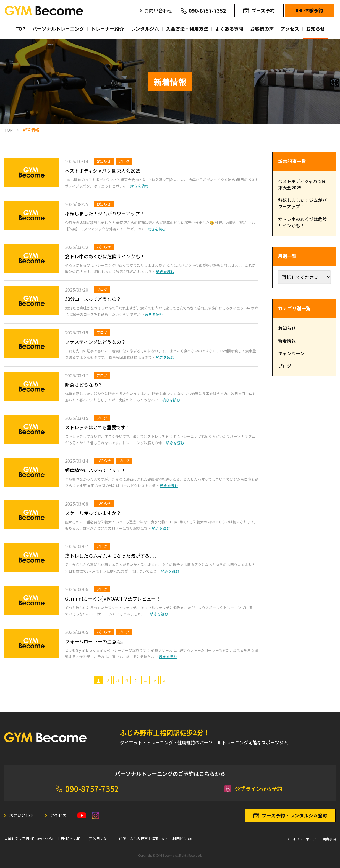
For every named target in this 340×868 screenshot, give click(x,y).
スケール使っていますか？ (93, 513)
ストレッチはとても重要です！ (98, 427)
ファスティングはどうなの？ (95, 342)
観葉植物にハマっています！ (95, 470)
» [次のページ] (155, 680)
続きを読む (139, 186)
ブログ (124, 161)
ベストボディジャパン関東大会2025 (103, 171)
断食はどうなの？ (84, 385)
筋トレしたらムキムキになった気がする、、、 (112, 556)
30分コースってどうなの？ (93, 299)
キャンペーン (291, 353)
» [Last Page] (164, 680)
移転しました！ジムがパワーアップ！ (105, 213)
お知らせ (104, 161)
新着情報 (287, 341)
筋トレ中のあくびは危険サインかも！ (105, 256)
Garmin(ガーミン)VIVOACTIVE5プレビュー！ (113, 598)
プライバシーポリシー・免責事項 (311, 839)
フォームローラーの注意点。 (95, 641)
